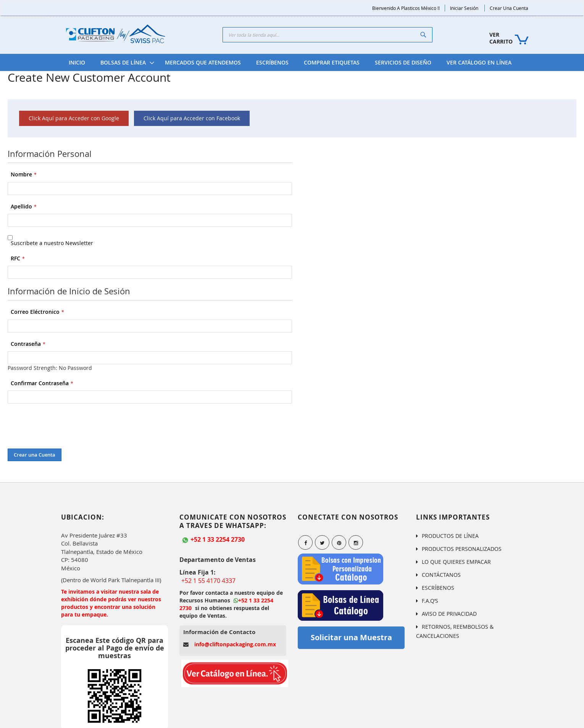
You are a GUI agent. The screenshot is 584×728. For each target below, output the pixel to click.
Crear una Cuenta (509, 8)
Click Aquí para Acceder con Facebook (192, 118)
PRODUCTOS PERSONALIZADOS (462, 549)
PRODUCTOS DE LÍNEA (450, 536)
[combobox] (327, 35)
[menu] (290, 62)
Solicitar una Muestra (351, 637)
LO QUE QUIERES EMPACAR (456, 562)
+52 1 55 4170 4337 (208, 581)
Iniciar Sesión (464, 8)
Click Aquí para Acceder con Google (74, 118)
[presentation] (66, 426)
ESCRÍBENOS (438, 588)
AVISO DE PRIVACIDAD (449, 614)
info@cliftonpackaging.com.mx (235, 644)
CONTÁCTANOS (441, 575)
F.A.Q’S (430, 601)
